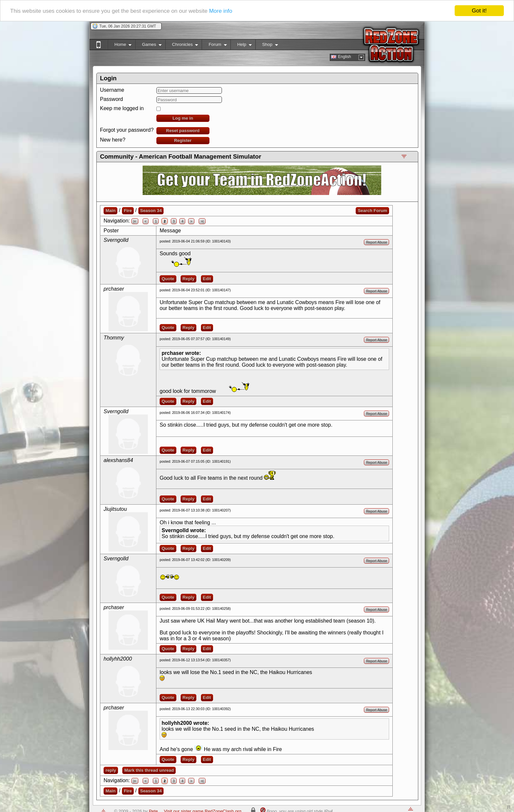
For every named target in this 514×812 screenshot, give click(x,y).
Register (183, 140)
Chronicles (182, 46)
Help (241, 46)
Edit (207, 279)
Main (110, 211)
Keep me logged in (122, 108)
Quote (168, 279)
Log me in (183, 118)
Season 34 (151, 211)
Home (119, 46)
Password (111, 99)
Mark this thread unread (149, 770)
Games (148, 46)
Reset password (183, 131)
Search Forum (372, 211)
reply (111, 770)
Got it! (479, 11)
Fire (128, 211)
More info (221, 11)
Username (112, 90)
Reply (188, 279)
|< (135, 221)
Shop (267, 46)
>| (202, 221)
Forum (214, 46)
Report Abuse (376, 242)
